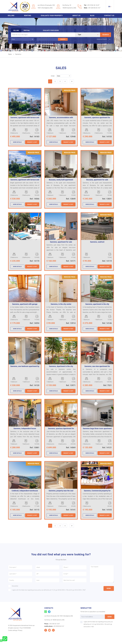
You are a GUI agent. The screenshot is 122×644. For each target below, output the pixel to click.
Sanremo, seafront (97, 242)
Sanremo (18, 54)
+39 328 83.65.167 (94, 8)
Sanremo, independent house (25, 428)
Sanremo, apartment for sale (61, 242)
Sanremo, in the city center (61, 304)
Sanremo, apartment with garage (25, 304)
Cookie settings (13, 630)
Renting (28, 16)
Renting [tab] (27, 30)
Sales (10, 54)
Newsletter (15, 586)
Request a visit (32, 142)
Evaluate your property (52, 16)
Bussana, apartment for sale (97, 180)
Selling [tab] (16, 30)
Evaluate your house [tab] (51, 30)
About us (76, 16)
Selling (11, 16)
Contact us (109, 16)
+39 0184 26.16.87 (93, 5)
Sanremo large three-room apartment (97, 428)
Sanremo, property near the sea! (61, 491)
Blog (92, 16)
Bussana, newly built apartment (61, 180)
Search (106, 35)
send (109, 588)
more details (17, 142)
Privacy (20, 630)
